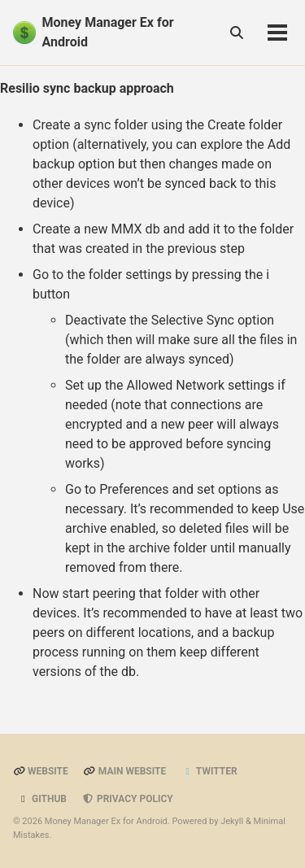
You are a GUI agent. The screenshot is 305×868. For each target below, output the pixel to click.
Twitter (209, 771)
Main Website (125, 771)
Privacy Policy (128, 799)
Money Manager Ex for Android (108, 32)
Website (41, 771)
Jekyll (232, 821)
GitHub (42, 799)
